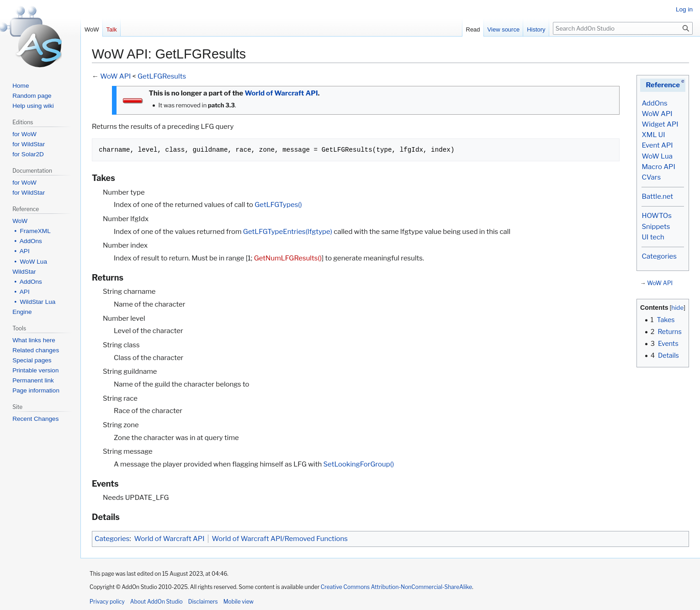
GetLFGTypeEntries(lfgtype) (288, 232)
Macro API (658, 167)
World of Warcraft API (281, 93)
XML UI (653, 135)
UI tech (653, 237)
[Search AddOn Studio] (623, 28)
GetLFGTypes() (278, 205)
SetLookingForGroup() (358, 464)
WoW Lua (657, 156)
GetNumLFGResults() (288, 258)
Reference (663, 85)
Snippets (656, 227)
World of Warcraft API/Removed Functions (280, 539)
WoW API (657, 114)
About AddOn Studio (156, 602)
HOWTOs (656, 216)
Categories (659, 256)
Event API (657, 145)
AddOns (654, 103)
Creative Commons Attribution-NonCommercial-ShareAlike (396, 587)
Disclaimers (203, 602)
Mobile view (239, 602)
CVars (651, 177)
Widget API (660, 124)
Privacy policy (107, 602)
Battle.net (657, 196)
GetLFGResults (162, 76)
